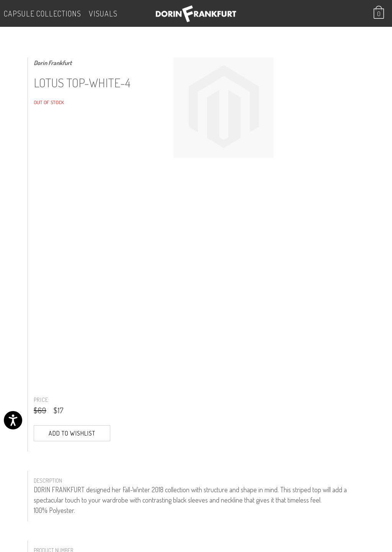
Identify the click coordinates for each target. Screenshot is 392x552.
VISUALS (103, 13)
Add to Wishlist (72, 433)
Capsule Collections (42, 13)
